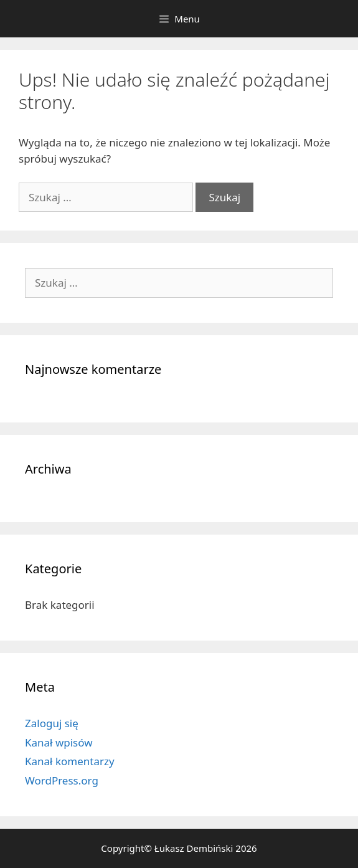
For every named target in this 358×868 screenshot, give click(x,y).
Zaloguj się (52, 723)
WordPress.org (62, 780)
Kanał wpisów (59, 742)
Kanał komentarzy (70, 761)
